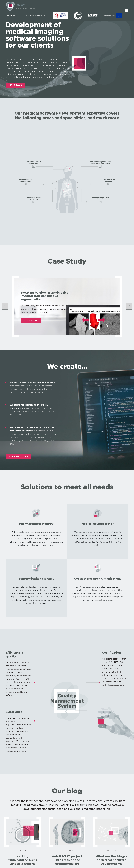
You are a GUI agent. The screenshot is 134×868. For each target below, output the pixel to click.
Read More (31, 321)
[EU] (113, 15)
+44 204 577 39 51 (12, 15)
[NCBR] (93, 15)
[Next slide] (129, 306)
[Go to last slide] (5, 306)
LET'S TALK (15, 85)
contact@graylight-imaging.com (36, 15)
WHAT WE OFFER (18, 456)
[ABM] (61, 15)
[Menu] (127, 10)
